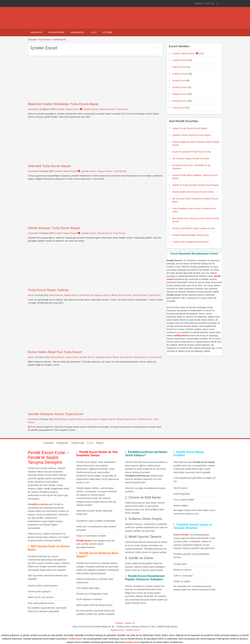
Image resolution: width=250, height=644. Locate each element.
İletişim (107, 32)
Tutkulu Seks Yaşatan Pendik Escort (191, 242)
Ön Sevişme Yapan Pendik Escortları (191, 158)
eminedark (33, 109)
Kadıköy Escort (180, 74)
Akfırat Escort (56, 295)
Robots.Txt (130, 623)
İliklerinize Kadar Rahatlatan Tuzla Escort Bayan (63, 104)
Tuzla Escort (44, 40)
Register (198, 3)
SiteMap (119, 623)
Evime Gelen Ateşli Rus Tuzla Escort (55, 352)
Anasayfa (36, 32)
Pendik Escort (179, 101)
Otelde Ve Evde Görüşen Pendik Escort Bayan (196, 185)
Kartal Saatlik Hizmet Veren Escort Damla (193, 192)
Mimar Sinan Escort (121, 295)
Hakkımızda (77, 32)
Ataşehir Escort (180, 60)
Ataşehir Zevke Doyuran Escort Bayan (191, 135)
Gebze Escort (179, 67)
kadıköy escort (133, 630)
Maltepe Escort (180, 94)
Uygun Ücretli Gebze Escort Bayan (190, 128)
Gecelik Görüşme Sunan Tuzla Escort (56, 414)
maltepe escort (133, 642)
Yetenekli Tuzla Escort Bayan (49, 166)
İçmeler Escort (91, 109)
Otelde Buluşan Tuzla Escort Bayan (54, 228)
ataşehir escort (117, 630)
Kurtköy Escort (180, 87)
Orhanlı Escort (104, 233)
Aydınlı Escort (71, 295)
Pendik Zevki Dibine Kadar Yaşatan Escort (194, 228)
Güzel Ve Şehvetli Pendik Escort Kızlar (192, 152)
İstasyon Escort (107, 109)
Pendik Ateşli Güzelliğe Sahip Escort (191, 235)
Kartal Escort (179, 80)
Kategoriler (56, 32)
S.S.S (93, 32)
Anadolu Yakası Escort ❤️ (69, 109)
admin (31, 295)
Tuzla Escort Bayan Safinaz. (49, 290)
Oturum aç (210, 3)
